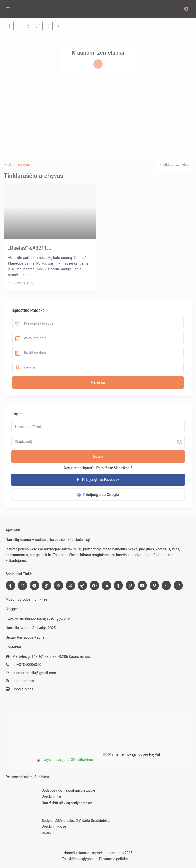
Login (98, 456)
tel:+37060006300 (27, 665)
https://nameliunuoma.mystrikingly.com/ (38, 618)
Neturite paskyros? (79, 468)
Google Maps (23, 689)
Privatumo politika (113, 859)
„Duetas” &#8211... (30, 248)
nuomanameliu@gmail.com (34, 673)
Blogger (12, 609)
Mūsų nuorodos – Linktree (26, 599)
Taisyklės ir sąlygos (77, 859)
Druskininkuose (54, 826)
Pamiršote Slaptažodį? (114, 468)
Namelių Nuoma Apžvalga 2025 (31, 628)
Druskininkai (51, 796)
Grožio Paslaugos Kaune (25, 637)
